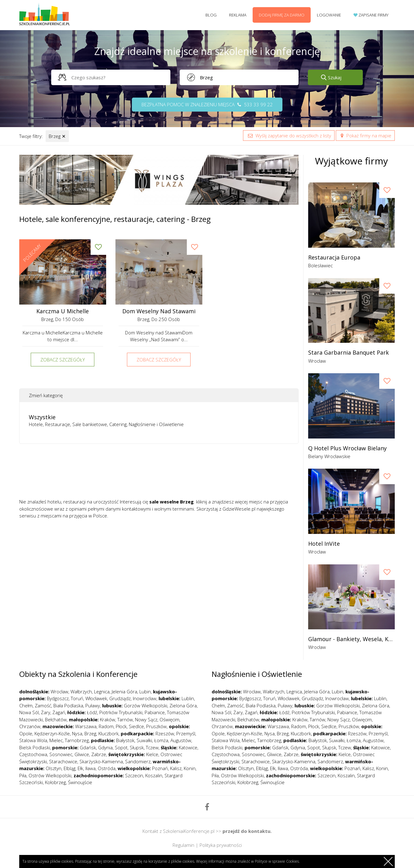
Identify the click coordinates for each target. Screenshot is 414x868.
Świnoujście (80, 782)
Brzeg (57, 136)
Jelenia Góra (124, 691)
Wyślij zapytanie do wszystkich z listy (289, 135)
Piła (23, 775)
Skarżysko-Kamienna (101, 761)
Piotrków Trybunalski (121, 712)
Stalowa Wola (33, 740)
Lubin (145, 691)
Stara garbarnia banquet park (349, 353)
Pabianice (155, 712)
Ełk (80, 768)
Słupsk (137, 747)
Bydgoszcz (58, 698)
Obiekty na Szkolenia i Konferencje (78, 674)
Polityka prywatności (221, 845)
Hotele (36, 424)
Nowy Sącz (146, 719)
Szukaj (335, 77)
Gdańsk (88, 747)
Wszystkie (42, 417)
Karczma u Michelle (63, 311)
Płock (121, 726)
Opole (26, 733)
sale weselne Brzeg (171, 502)
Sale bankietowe (90, 424)
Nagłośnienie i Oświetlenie (156, 424)
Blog (211, 15)
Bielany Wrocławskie (329, 456)
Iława (90, 768)
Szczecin (134, 775)
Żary (46, 712)
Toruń (77, 698)
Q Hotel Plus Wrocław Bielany (347, 448)
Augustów (181, 740)
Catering (118, 424)
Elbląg (70, 768)
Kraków (108, 719)
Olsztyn (54, 768)
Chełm (26, 705)
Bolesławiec (320, 265)
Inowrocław (145, 698)
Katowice (188, 747)
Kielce (152, 754)
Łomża (161, 740)
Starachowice (63, 761)
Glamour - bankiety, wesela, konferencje (351, 639)
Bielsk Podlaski (35, 747)
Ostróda (107, 768)
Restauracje (58, 424)
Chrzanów (30, 726)
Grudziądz (120, 698)
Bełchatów (56, 719)
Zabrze (99, 754)
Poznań (160, 768)
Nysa (77, 733)
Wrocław (317, 361)
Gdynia (105, 747)
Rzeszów (165, 733)
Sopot (121, 747)
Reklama (238, 15)
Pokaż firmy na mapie (365, 135)
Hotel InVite (324, 544)
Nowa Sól (29, 712)
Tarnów (125, 719)
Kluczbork (108, 733)
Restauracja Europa (334, 257)
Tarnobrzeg (77, 740)
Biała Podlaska (68, 705)
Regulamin (183, 845)
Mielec (56, 740)
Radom (106, 726)
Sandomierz (138, 761)
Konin (190, 768)
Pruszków (156, 726)
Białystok (125, 740)
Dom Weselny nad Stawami (159, 311)
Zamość (43, 705)
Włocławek (96, 698)
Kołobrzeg (55, 782)
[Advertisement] (159, 473)
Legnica (102, 691)
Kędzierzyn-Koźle (52, 733)
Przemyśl (186, 733)
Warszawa (86, 726)
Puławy (93, 705)
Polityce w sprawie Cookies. (277, 861)
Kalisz (176, 768)
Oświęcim (169, 719)
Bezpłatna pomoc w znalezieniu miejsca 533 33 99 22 (207, 104)
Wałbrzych (81, 691)
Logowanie (329, 15)
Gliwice (82, 754)
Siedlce (136, 726)
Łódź (92, 712)
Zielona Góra (183, 705)
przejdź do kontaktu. (247, 831)
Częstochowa (33, 754)
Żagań (59, 712)
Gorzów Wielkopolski (146, 705)
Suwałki (144, 740)
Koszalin (154, 775)
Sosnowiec (61, 754)
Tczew (152, 747)
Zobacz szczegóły (63, 360)
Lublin (188, 698)
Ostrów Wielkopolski (50, 775)
